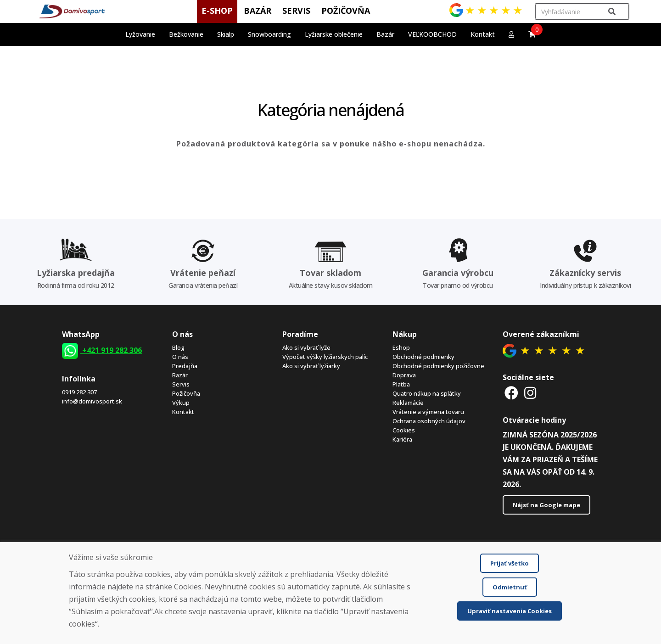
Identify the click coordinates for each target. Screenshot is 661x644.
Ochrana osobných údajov (429, 421)
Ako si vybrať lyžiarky (311, 366)
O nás (180, 357)
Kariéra (402, 439)
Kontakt (483, 34)
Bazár (180, 375)
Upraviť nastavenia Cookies (510, 611)
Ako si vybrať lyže (306, 347)
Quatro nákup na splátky (427, 393)
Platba (401, 384)
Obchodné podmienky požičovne (438, 366)
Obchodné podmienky (423, 357)
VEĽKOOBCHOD (432, 34)
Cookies (404, 430)
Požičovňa (186, 393)
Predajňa (185, 366)
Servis (181, 384)
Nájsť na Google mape (546, 505)
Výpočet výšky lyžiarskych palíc (325, 357)
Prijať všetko (510, 563)
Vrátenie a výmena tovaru (428, 412)
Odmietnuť (510, 587)
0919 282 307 (79, 392)
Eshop (401, 347)
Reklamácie (408, 403)
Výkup (181, 403)
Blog (178, 347)
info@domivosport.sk (92, 401)
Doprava (404, 375)
